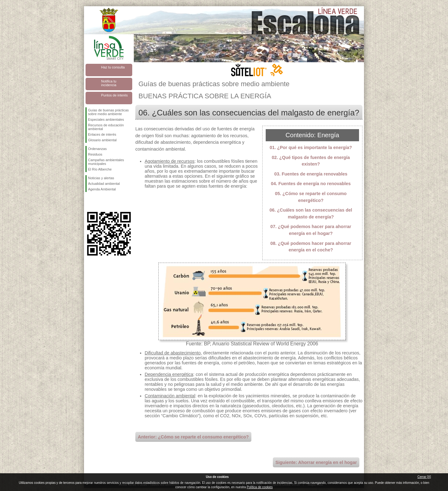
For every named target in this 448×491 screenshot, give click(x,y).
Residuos (95, 154)
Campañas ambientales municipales (106, 162)
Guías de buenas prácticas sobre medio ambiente (108, 112)
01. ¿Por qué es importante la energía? (311, 147)
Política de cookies (260, 487)
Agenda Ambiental (102, 189)
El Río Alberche (100, 169)
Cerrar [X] (424, 477)
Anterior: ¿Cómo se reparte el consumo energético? (193, 437)
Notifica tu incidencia (109, 83)
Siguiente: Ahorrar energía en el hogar (316, 462)
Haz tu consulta (113, 67)
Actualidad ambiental (104, 184)
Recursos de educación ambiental (106, 127)
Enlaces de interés (102, 134)
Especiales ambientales (106, 119)
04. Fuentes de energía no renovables (311, 184)
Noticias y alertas (101, 178)
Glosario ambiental (102, 140)
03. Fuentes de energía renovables (311, 174)
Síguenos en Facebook (89, 202)
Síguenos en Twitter (100, 202)
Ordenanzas (97, 149)
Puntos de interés (114, 95)
